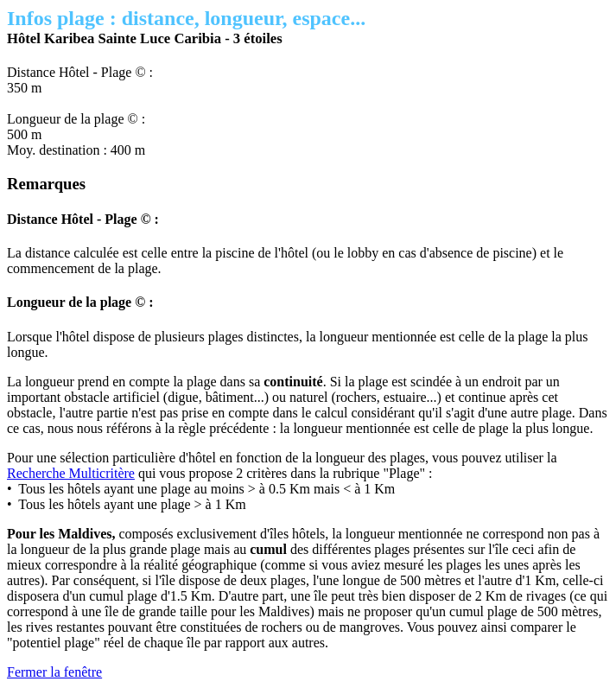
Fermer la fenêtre (54, 672)
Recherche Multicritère (71, 473)
